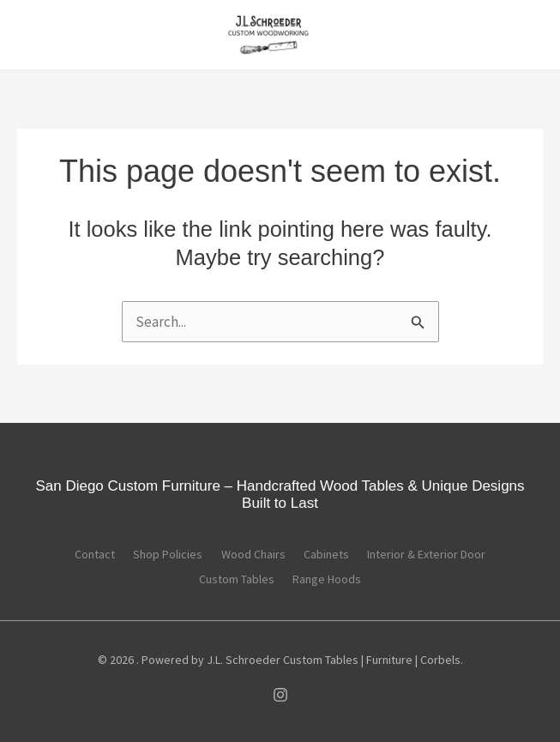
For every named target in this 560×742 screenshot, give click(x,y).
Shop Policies (159, 555)
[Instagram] (280, 692)
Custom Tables (232, 577)
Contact (77, 555)
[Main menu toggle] (38, 36)
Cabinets (336, 555)
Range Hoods (332, 577)
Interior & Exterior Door (445, 555)
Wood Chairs (253, 555)
